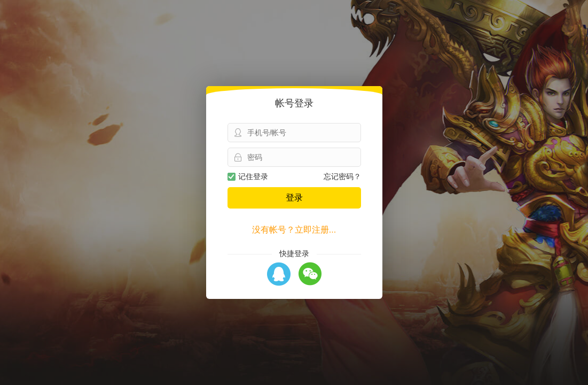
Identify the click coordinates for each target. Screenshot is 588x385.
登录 (294, 198)
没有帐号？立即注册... (294, 230)
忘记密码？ (342, 176)
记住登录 (248, 176)
